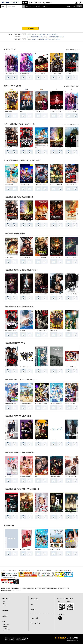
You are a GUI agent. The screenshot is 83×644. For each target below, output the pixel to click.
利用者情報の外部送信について (8, 590)
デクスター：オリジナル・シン (42, 513)
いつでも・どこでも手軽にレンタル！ (9, 571)
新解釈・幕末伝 (9, 111)
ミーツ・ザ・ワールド (10, 549)
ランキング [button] (44, 6)
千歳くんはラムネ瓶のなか (56, 403)
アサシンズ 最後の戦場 (41, 257)
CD (32, 2)
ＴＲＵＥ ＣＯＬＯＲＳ (56, 367)
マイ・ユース (53, 440)
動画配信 (5, 616)
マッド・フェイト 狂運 (56, 294)
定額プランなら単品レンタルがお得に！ (63, 571)
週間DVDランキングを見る (71, 86)
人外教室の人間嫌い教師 (11, 403)
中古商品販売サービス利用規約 (34, 588)
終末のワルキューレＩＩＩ (41, 403)
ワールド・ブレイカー (55, 221)
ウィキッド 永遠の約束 (56, 148)
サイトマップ (18, 590)
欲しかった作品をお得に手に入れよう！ (27, 571)
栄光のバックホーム (40, 148)
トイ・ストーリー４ (25, 184)
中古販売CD (49, 2)
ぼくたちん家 (38, 367)
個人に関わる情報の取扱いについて (49, 588)
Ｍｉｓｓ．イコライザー (41, 73)
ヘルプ (74, 6)
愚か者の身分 (68, 330)
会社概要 (3, 588)
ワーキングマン (9, 148)
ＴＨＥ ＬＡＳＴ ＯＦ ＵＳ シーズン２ (60, 513)
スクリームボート (69, 73)
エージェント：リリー (25, 73)
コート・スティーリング (56, 73)
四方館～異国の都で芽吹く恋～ (27, 476)
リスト (76, 3)
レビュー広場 (34, 618)
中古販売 (5, 628)
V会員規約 (8, 588)
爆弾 (21, 111)
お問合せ (33, 610)
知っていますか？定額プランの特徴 (44, 571)
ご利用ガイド (69, 6)
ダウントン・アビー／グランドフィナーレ (30, 513)
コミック (39, 2)
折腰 (36, 476)
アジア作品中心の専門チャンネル (8, 577)
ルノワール (68, 549)
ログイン (81, 3)
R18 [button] (79, 6)
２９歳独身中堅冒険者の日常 (27, 403)
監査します (8, 440)
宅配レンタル (6, 625)
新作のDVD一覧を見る (72, 50)
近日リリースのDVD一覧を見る (70, 124)
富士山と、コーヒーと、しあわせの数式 (59, 549)
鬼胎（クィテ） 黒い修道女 (72, 294)
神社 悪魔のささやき (25, 294)
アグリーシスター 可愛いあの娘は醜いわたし (15, 294)
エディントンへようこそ (71, 221)
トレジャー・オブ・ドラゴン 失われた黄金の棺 (61, 257)
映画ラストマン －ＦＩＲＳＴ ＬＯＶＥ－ (30, 148)
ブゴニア (37, 221)
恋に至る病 (23, 330)
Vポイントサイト (35, 623)
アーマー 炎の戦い (10, 257)
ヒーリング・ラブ (9, 476)
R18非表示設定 (7, 630)
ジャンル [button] (28, 6)
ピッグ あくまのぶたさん (41, 294)
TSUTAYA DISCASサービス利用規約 (19, 588)
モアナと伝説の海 (9, 184)
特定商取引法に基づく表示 (64, 588)
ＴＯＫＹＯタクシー (40, 111)
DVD (26, 2)
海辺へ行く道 (38, 549)
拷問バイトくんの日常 (70, 403)
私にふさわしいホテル (25, 549)
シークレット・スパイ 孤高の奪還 (28, 257)
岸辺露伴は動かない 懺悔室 (72, 148)
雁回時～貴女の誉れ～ (55, 476)
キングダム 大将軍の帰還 (56, 184)
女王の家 (22, 440)
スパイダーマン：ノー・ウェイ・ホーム (44, 184)
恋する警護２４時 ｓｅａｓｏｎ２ (28, 367)
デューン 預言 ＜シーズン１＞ (73, 513)
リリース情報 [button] (36, 6)
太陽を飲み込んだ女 (40, 440)
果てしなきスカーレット (56, 111)
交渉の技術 (68, 440)
